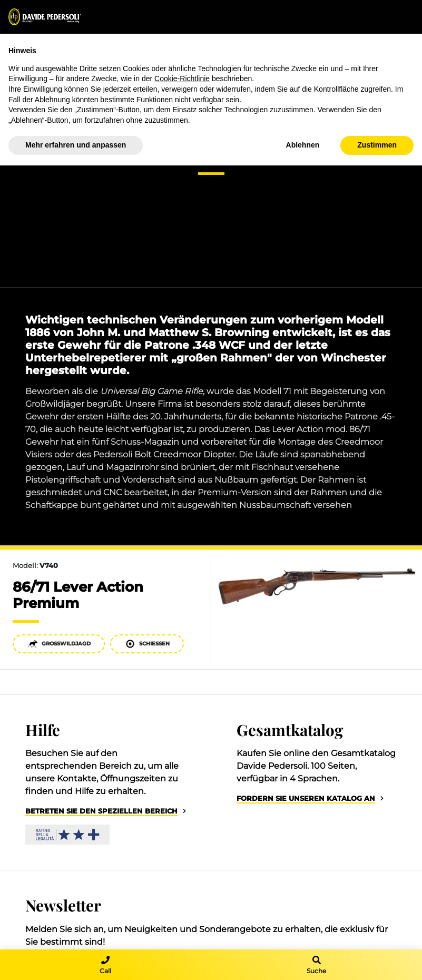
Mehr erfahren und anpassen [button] (76, 145)
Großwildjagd (59, 644)
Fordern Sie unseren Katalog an (306, 798)
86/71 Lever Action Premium (78, 595)
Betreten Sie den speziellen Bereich (101, 811)
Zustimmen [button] (377, 145)
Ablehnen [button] (303, 145)
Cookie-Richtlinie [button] (182, 79)
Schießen (147, 644)
